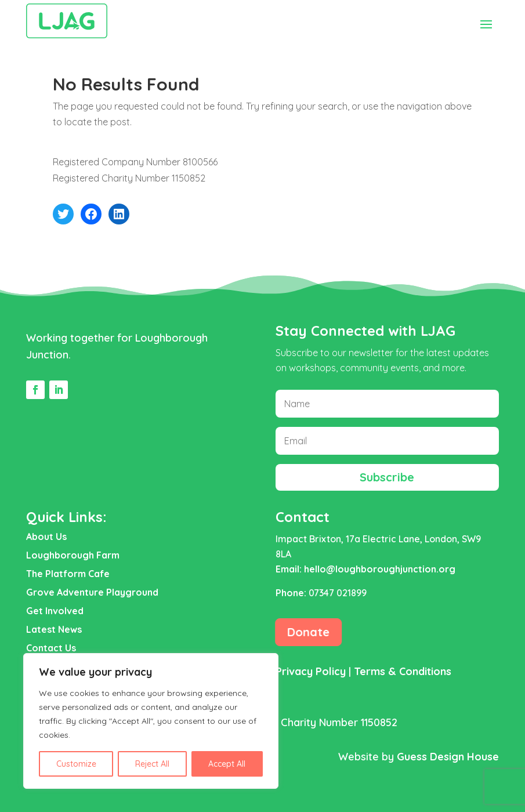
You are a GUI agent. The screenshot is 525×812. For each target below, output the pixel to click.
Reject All (152, 764)
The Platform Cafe (68, 574)
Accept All (227, 764)
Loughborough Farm (73, 555)
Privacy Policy (311, 671)
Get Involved (55, 611)
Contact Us (51, 648)
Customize (76, 764)
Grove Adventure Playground (92, 592)
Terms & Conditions (403, 671)
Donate (308, 632)
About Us (46, 536)
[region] (151, 721)
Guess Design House (448, 757)
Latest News (54, 629)
